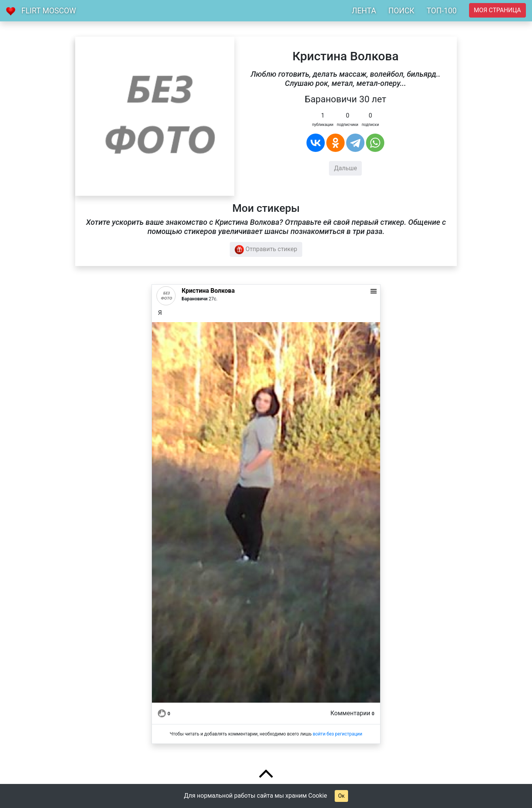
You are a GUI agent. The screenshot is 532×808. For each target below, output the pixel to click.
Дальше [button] (345, 168)
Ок (341, 796)
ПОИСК (401, 11)
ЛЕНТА (364, 11)
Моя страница (497, 10)
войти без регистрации (337, 734)
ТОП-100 (442, 11)
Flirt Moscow (49, 11)
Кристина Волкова (208, 291)
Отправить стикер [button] (266, 250)
